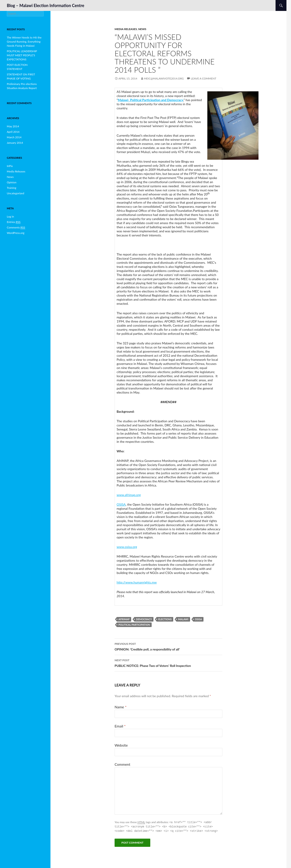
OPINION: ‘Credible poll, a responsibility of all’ (168, 646)
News (142, 29)
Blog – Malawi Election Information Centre (46, 5)
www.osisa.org (127, 547)
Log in (10, 216)
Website (121, 745)
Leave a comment (203, 78)
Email (120, 726)
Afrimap (124, 619)
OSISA (121, 504)
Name (120, 707)
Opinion (12, 182)
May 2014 (13, 126)
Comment (122, 764)
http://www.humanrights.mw (137, 582)
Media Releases (126, 29)
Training (11, 188)
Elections (165, 619)
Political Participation (134, 625)
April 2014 (13, 132)
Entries (14, 222)
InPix (10, 166)
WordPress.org (16, 233)
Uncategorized (15, 193)
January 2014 (15, 143)
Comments (16, 228)
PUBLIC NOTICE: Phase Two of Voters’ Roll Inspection (168, 663)
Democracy (144, 619)
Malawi (183, 619)
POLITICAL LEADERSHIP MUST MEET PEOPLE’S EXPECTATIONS (22, 55)
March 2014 (14, 137)
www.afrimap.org (129, 495)
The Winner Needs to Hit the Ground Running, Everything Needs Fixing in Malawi (24, 42)
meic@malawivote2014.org (164, 78)
